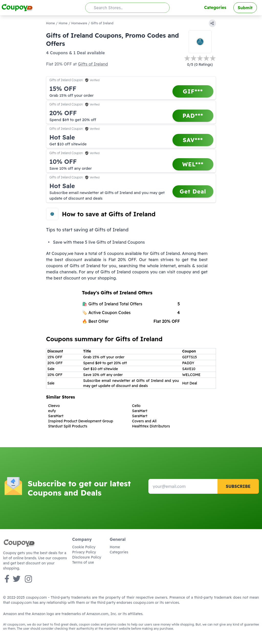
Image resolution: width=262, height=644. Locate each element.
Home (51, 23)
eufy (52, 411)
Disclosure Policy (87, 557)
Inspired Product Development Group (81, 421)
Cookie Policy (84, 547)
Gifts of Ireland (93, 64)
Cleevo (54, 406)
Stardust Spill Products (68, 426)
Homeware (79, 23)
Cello (136, 406)
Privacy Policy (84, 552)
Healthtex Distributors (151, 426)
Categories (215, 7)
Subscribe (238, 486)
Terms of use (83, 562)
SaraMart (140, 411)
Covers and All (144, 421)
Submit (245, 8)
